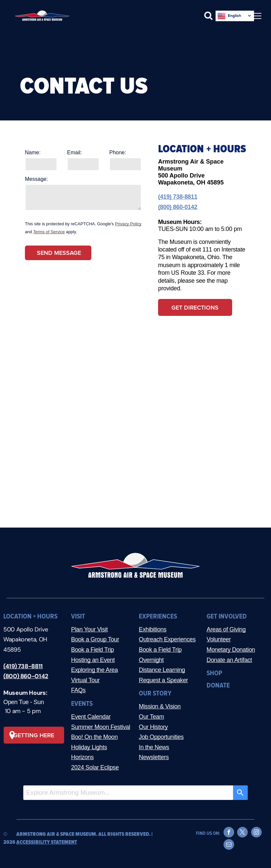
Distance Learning (162, 670)
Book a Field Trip (92, 650)
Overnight (151, 660)
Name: (33, 152)
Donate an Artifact (229, 660)
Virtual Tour (85, 680)
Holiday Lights (89, 747)
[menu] (256, 16)
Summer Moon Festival (101, 727)
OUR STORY (155, 693)
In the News (154, 747)
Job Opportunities (161, 737)
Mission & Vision (160, 706)
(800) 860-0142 (178, 207)
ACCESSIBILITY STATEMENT (47, 842)
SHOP (214, 673)
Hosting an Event (93, 660)
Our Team (151, 717)
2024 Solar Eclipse (95, 767)
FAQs (78, 690)
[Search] (240, 793)
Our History (153, 727)
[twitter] (242, 833)
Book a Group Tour (95, 639)
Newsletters (154, 757)
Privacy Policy (128, 224)
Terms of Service (49, 232)
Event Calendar (91, 717)
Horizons (82, 757)
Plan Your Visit (89, 629)
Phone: (118, 152)
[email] (229, 845)
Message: (36, 179)
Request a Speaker (163, 680)
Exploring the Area (94, 670)
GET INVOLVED (227, 616)
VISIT (78, 616)
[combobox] (128, 793)
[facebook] (229, 833)
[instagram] (256, 833)
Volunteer (219, 639)
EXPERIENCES (158, 616)
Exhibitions (153, 629)
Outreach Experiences (167, 639)
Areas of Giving (226, 629)
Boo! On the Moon (94, 737)
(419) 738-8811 (178, 197)
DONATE (218, 685)
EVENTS (82, 704)
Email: (74, 152)
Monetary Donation (231, 650)
